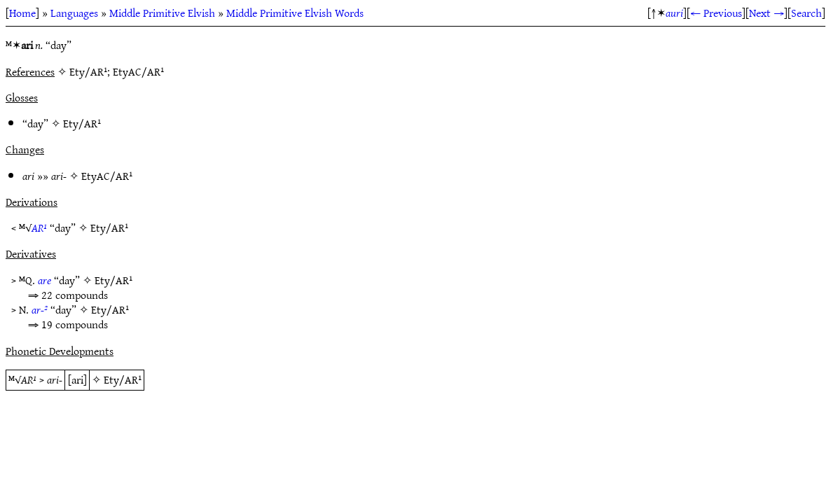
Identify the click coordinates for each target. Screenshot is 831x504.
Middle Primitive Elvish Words (295, 13)
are (44, 280)
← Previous (716, 13)
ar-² (40, 309)
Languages (74, 13)
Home (22, 13)
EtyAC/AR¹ (107, 176)
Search (806, 13)
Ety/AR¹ (82, 123)
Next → (767, 13)
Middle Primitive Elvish (162, 13)
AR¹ (39, 227)
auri (674, 13)
